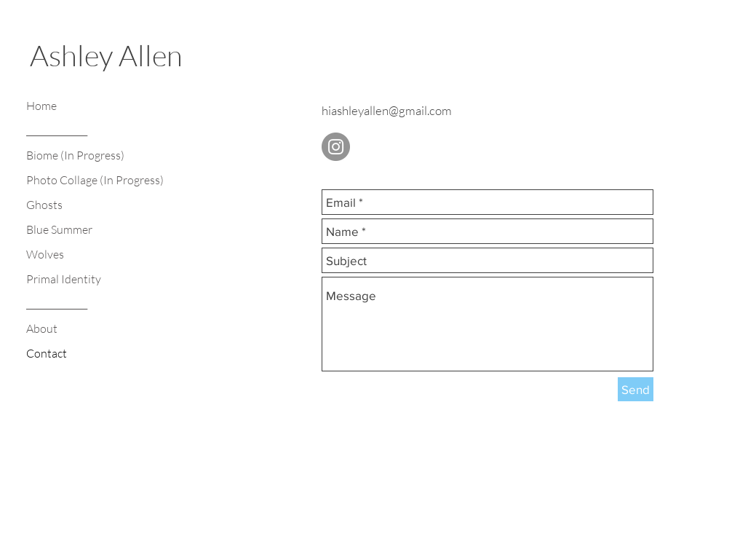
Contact (47, 353)
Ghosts (44, 205)
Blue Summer (59, 229)
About (42, 328)
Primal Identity (64, 279)
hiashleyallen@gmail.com (387, 110)
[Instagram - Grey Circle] (336, 147)
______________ (57, 130)
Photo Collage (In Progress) (95, 180)
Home (41, 106)
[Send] (636, 389)
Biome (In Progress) (75, 155)
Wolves (45, 254)
